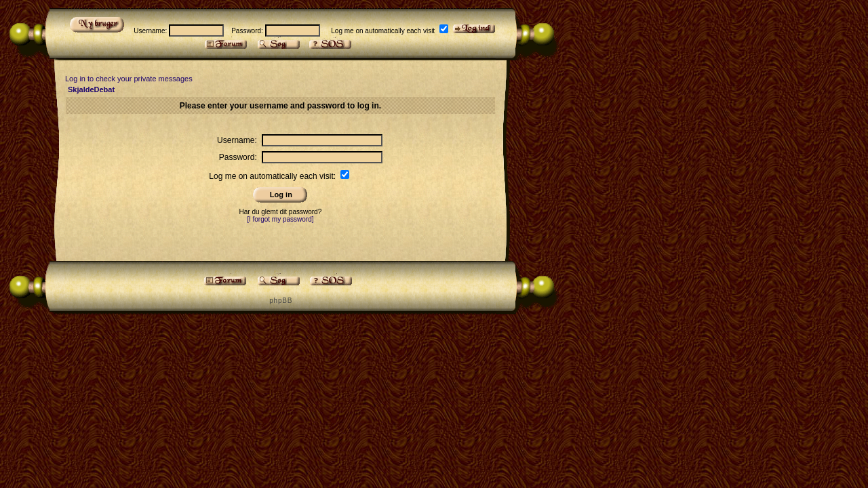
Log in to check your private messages (129, 79)
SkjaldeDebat (91, 89)
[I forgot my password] (280, 219)
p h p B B (280, 301)
